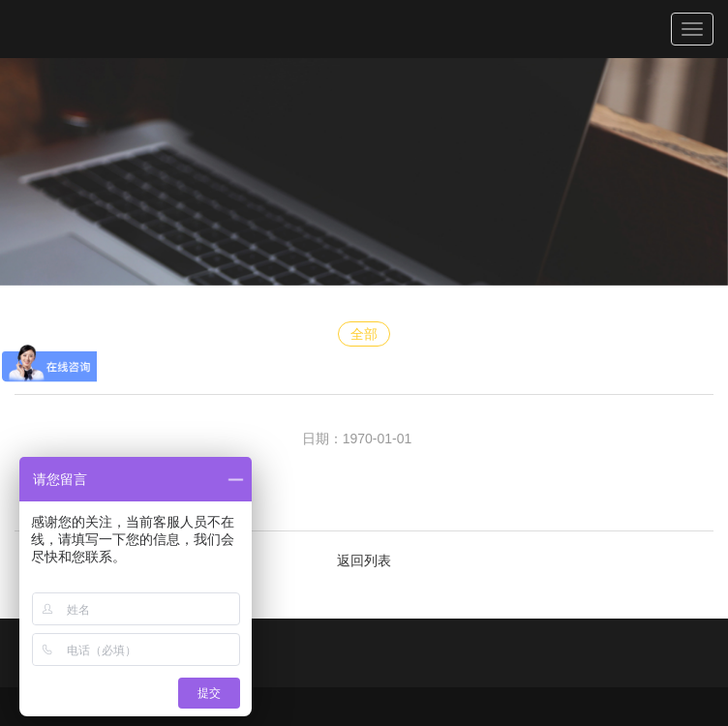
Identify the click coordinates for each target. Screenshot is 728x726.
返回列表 (364, 560)
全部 (364, 334)
